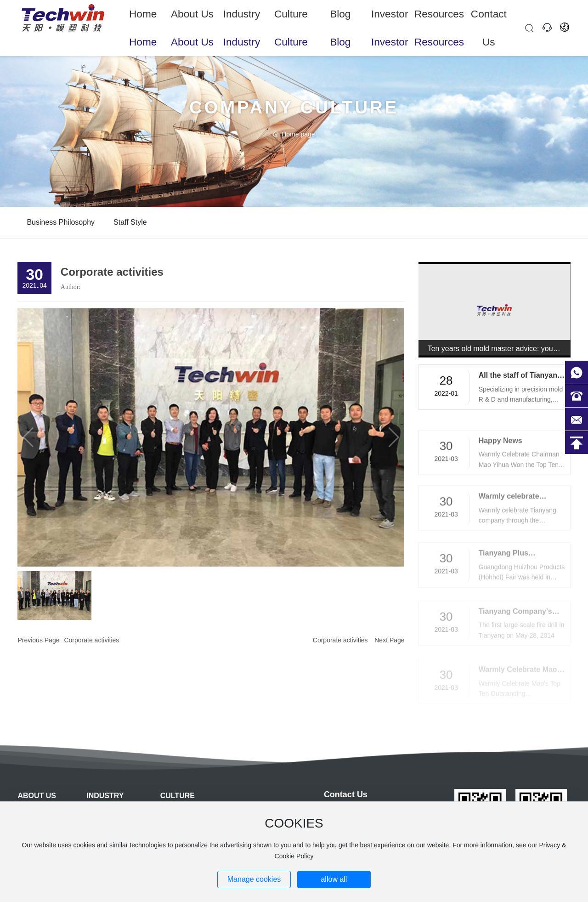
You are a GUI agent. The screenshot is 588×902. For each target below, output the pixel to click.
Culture (291, 18)
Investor (390, 18)
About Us (192, 18)
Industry (242, 18)
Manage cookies (254, 879)
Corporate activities (91, 640)
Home (143, 18)
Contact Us (489, 18)
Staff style (130, 222)
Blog (340, 18)
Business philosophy (61, 222)
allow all (334, 879)
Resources (439, 18)
